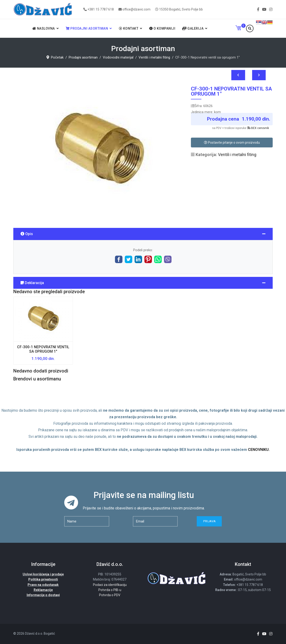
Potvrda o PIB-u (110, 590)
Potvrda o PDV (110, 595)
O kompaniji (162, 28)
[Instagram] (271, 9)
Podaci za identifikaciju (110, 585)
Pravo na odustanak (43, 585)
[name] (87, 521)
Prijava (209, 521)
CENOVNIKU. (259, 450)
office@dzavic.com (136, 9)
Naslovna (44, 28)
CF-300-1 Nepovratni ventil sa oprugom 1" (43, 349)
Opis (27, 234)
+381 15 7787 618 (101, 9)
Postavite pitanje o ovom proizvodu (232, 143)
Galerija (193, 28)
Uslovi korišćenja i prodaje (43, 574)
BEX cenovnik (260, 128)
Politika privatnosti (43, 579)
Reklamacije (43, 590)
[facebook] (258, 9)
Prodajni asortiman (87, 28)
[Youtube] (264, 9)
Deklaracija (32, 283)
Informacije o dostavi (43, 595)
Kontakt (129, 28)
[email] (155, 521)
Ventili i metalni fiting (237, 155)
